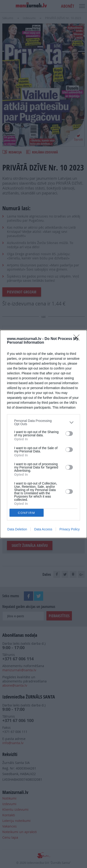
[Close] (78, 339)
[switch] (69, 434)
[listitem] (43, 422)
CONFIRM (27, 513)
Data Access (43, 529)
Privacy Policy (69, 529)
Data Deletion (17, 529)
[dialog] (43, 434)
